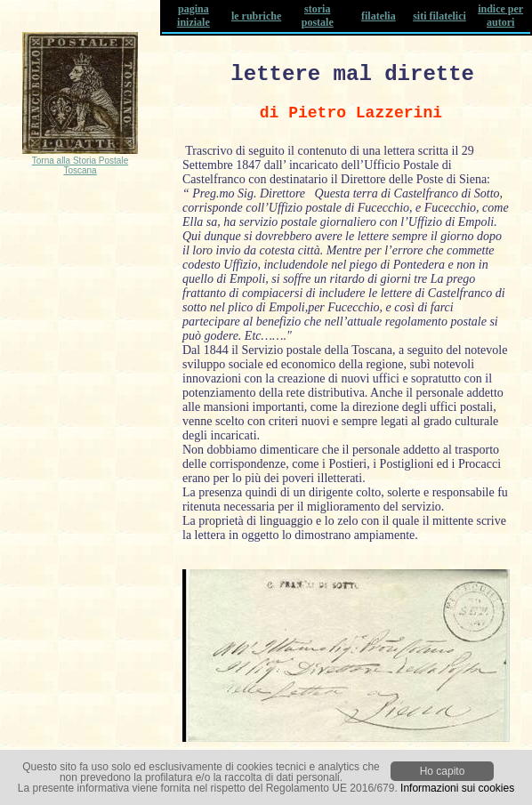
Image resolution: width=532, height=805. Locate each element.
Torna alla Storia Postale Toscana (80, 165)
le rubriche (256, 16)
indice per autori (500, 16)
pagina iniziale (193, 16)
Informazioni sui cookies (457, 788)
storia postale (318, 16)
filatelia (379, 16)
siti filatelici (439, 16)
